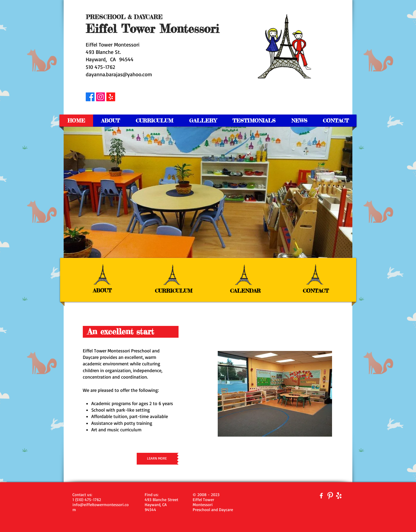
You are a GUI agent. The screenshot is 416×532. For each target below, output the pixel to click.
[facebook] (321, 496)
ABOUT (102, 290)
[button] (208, 192)
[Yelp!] (111, 97)
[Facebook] (90, 97)
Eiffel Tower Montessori (113, 44)
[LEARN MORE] (157, 459)
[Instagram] (100, 97)
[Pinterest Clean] (330, 496)
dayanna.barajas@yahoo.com (119, 74)
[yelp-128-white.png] (339, 496)
